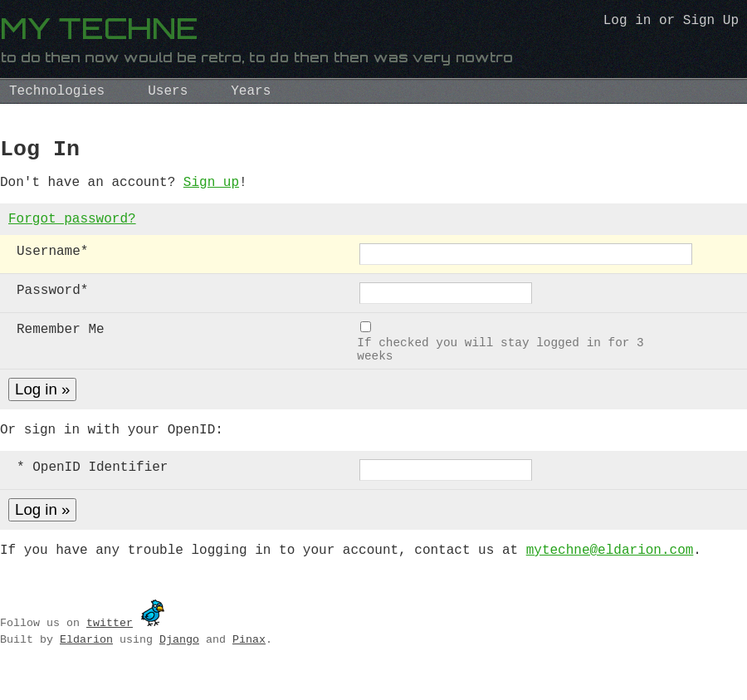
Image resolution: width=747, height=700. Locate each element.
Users (168, 91)
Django (179, 663)
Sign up (211, 189)
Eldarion (86, 663)
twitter (110, 646)
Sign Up (711, 22)
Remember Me (61, 341)
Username (52, 263)
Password (52, 302)
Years (251, 91)
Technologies (57, 91)
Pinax (249, 663)
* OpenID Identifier (92, 488)
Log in (627, 22)
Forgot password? (72, 229)
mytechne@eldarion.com (610, 573)
